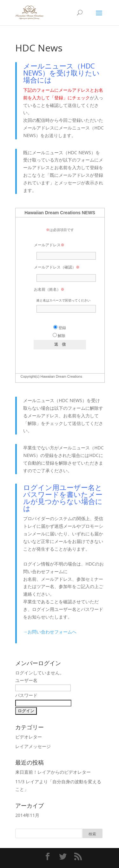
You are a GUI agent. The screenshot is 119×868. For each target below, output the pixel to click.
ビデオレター (29, 737)
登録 (60, 328)
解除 (59, 336)
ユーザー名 (26, 680)
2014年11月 (27, 815)
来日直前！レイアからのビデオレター (53, 772)
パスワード (26, 695)
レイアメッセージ (33, 746)
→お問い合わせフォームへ (50, 632)
